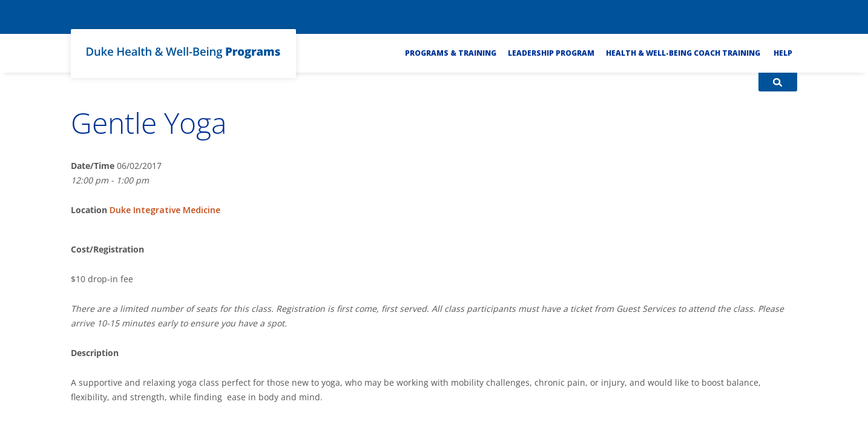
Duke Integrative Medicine (165, 210)
